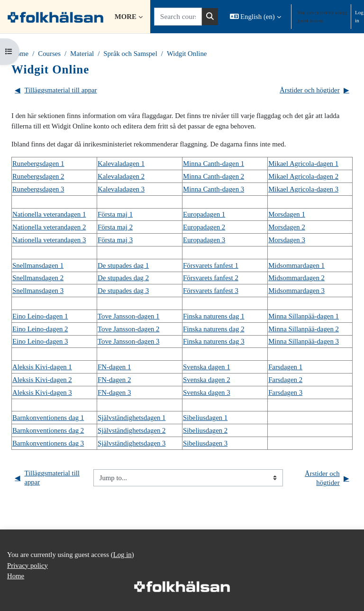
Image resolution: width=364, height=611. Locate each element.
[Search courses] (178, 16)
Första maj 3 (115, 240)
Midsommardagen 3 (296, 291)
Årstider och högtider (314, 90)
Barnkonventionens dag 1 (48, 418)
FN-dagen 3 (114, 392)
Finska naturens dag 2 (214, 329)
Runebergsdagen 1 (38, 164)
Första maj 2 (115, 227)
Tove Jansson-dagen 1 (128, 316)
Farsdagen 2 (285, 380)
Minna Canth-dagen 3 (214, 189)
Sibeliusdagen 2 (205, 430)
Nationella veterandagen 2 (49, 227)
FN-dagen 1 (114, 367)
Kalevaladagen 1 (121, 164)
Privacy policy (27, 565)
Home (20, 54)
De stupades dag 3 (123, 291)
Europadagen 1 (204, 214)
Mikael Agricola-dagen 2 (303, 176)
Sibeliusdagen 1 (205, 418)
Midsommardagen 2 (296, 278)
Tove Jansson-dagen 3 (128, 341)
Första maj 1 (115, 214)
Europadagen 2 (204, 227)
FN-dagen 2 (114, 380)
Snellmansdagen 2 (38, 278)
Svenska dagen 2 (206, 380)
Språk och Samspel (130, 54)
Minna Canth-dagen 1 (214, 164)
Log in (359, 16)
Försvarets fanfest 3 (211, 291)
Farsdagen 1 (285, 367)
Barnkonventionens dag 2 (48, 430)
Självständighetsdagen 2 (132, 430)
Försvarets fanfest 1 (211, 265)
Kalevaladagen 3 (121, 189)
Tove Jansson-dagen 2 (128, 329)
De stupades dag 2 (123, 278)
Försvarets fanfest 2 (211, 278)
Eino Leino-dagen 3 (40, 341)
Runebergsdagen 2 (38, 176)
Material (82, 54)
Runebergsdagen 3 (38, 189)
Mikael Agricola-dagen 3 (303, 189)
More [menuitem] (126, 17)
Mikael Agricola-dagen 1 (303, 164)
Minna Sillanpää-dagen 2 (304, 329)
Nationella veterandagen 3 (49, 240)
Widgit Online (187, 54)
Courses (49, 54)
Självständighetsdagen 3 (132, 443)
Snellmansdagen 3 (38, 291)
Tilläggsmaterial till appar (56, 90)
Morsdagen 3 (287, 240)
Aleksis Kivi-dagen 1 (42, 367)
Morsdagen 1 (287, 214)
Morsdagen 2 (287, 227)
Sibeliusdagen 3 (205, 443)
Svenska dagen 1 (206, 367)
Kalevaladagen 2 (121, 176)
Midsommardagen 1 (296, 265)
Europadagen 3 (204, 240)
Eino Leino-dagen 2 (40, 329)
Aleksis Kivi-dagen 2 (42, 380)
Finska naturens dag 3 (214, 341)
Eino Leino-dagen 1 (40, 316)
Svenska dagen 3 (206, 392)
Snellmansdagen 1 (38, 265)
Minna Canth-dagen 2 (214, 176)
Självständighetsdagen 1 (132, 418)
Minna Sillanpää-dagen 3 (304, 341)
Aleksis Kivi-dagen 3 (42, 392)
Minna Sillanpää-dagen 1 (304, 316)
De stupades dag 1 (123, 265)
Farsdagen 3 (285, 392)
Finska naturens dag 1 (214, 316)
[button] (255, 17)
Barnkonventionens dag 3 (48, 443)
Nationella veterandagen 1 (49, 214)
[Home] (55, 17)
